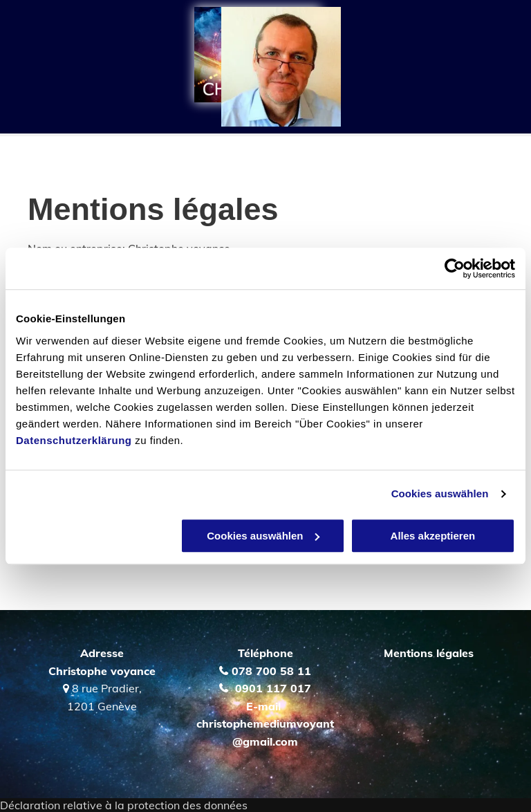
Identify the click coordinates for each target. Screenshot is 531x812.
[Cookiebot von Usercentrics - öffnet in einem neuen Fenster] (455, 268)
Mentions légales (429, 653)
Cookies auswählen (440, 493)
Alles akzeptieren (433, 536)
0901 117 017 (273, 688)
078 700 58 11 (271, 671)
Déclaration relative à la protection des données (124, 805)
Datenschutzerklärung (74, 440)
